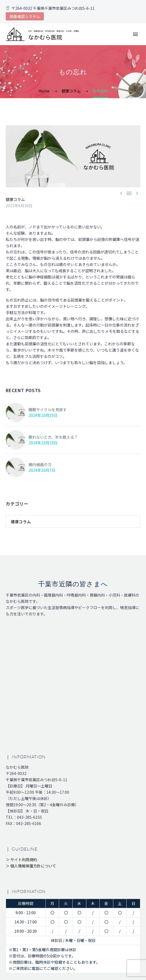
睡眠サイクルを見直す (48, 410)
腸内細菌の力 (40, 464)
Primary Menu (135, 34)
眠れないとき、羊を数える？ (53, 437)
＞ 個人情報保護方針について (31, 866)
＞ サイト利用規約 (21, 860)
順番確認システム (25, 16)
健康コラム (15, 199)
